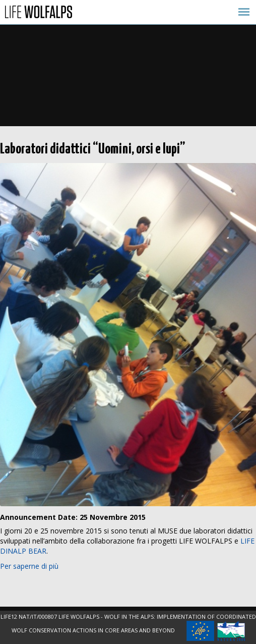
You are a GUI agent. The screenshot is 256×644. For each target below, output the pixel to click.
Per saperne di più (29, 566)
